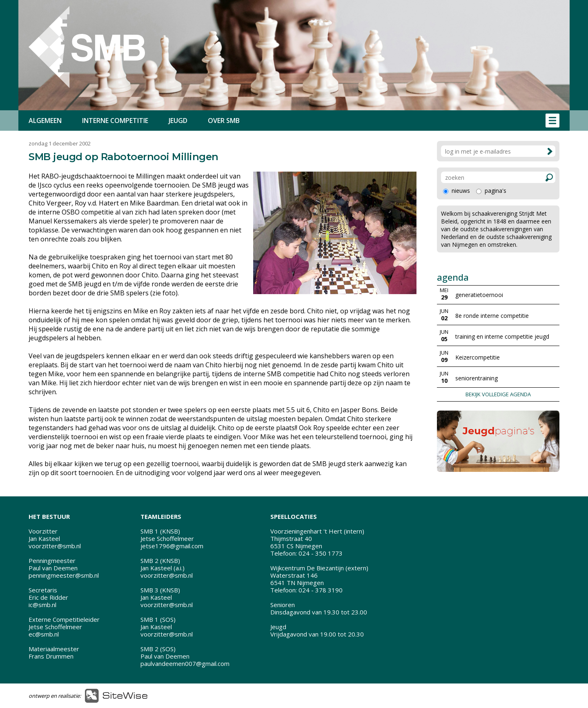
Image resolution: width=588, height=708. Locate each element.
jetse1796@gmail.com (172, 546)
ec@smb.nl (44, 634)
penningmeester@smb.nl (64, 575)
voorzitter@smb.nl (55, 546)
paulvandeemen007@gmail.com (185, 663)
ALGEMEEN (45, 121)
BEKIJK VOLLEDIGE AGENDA (498, 394)
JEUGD (178, 121)
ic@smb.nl (42, 605)
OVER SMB (224, 121)
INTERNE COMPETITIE (115, 121)
